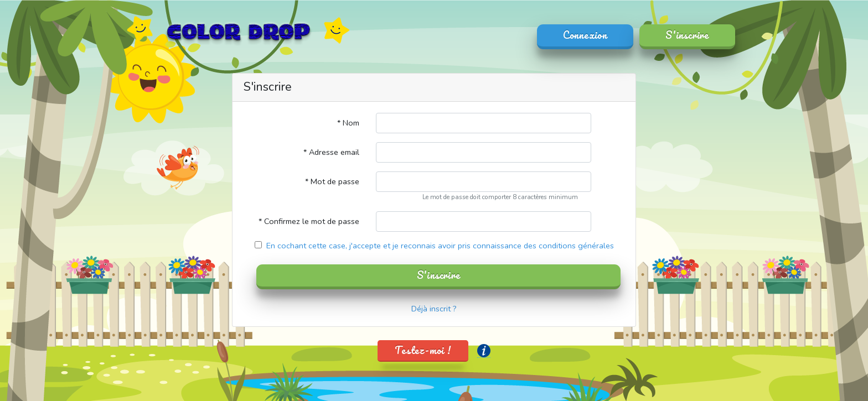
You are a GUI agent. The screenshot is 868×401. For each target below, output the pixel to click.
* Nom (348, 123)
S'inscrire (687, 35)
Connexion (585, 35)
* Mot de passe (332, 181)
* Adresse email (331, 152)
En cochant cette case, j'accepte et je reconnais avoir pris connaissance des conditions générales (439, 246)
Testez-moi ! (423, 350)
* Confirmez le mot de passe (309, 221)
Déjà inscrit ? (434, 309)
